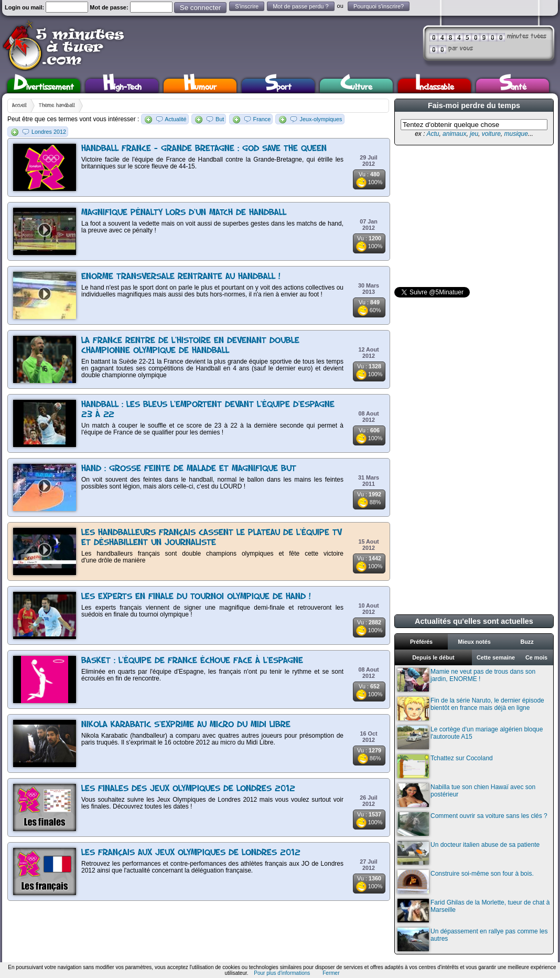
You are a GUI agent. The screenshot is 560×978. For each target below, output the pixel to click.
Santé (513, 86)
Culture (356, 86)
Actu (433, 134)
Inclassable (435, 86)
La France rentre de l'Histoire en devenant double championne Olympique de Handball (190, 346)
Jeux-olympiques (321, 119)
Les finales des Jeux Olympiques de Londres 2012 (188, 789)
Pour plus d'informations (282, 973)
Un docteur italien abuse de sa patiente (469, 853)
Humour (200, 86)
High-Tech (122, 86)
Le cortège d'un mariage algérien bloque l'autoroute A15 (470, 737)
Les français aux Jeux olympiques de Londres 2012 (191, 853)
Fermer (331, 973)
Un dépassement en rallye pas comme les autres (472, 939)
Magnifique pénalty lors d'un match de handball (184, 213)
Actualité (175, 119)
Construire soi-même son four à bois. (466, 882)
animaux (454, 134)
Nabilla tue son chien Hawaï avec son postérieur (466, 795)
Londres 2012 (49, 132)
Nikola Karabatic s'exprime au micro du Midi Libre (186, 725)
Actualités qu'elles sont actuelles (474, 621)
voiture (491, 134)
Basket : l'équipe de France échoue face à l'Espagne (192, 661)
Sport (278, 86)
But (220, 119)
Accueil (19, 105)
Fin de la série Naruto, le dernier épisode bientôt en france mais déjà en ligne (471, 709)
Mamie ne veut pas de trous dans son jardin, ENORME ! (466, 680)
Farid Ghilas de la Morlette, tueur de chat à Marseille (473, 911)
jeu (474, 134)
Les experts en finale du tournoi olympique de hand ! (196, 597)
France (262, 119)
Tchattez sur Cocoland (445, 766)
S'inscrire (247, 6)
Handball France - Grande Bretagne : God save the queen (204, 149)
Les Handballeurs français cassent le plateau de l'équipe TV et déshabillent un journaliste (212, 538)
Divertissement (44, 86)
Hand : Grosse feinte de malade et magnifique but (189, 469)
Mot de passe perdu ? (300, 6)
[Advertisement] (473, 216)
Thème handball (57, 105)
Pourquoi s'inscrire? (379, 6)
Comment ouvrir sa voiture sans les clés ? (472, 824)
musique (516, 134)
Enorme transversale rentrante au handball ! (181, 277)
